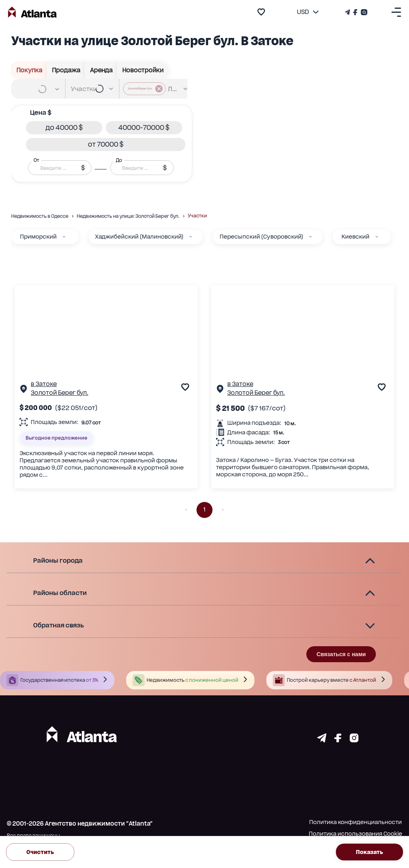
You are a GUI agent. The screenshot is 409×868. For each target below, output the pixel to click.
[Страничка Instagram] (363, 12)
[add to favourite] (261, 12)
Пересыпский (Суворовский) (261, 237)
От (36, 160)
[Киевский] (377, 237)
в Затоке (44, 384)
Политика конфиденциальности (355, 822)
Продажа (66, 70)
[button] (64, 128)
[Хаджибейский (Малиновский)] (191, 237)
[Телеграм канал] (348, 12)
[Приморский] (64, 237)
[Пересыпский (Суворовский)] (310, 237)
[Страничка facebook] (338, 740)
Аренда (101, 70)
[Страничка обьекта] (24, 390)
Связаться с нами (341, 654)
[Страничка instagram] (354, 740)
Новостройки (143, 70)
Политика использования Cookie (355, 834)
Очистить (40, 852)
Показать (369, 852)
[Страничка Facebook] (355, 12)
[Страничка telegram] (322, 740)
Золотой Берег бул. (60, 393)
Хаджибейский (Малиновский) (139, 237)
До (119, 160)
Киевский (355, 237)
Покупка (29, 70)
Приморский (38, 237)
